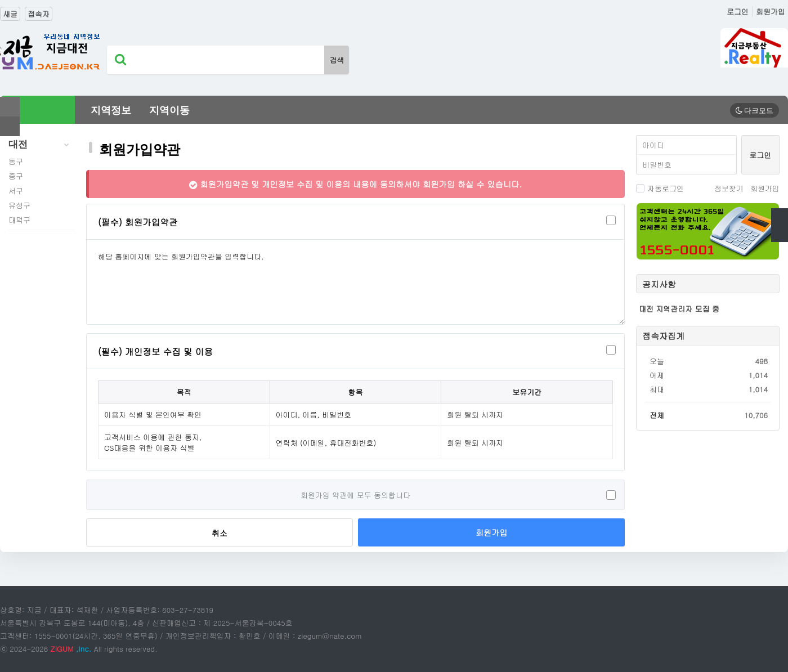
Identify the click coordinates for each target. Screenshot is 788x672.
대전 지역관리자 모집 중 (679, 309)
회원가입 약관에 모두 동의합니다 (355, 495)
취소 (220, 533)
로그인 (738, 12)
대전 (42, 145)
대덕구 (19, 220)
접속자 (39, 14)
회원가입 (771, 12)
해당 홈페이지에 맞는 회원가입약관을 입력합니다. (355, 282)
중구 (16, 176)
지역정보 (111, 110)
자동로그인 (660, 188)
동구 (16, 161)
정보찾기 (729, 188)
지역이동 (169, 110)
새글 (10, 14)
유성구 (19, 205)
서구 (16, 191)
